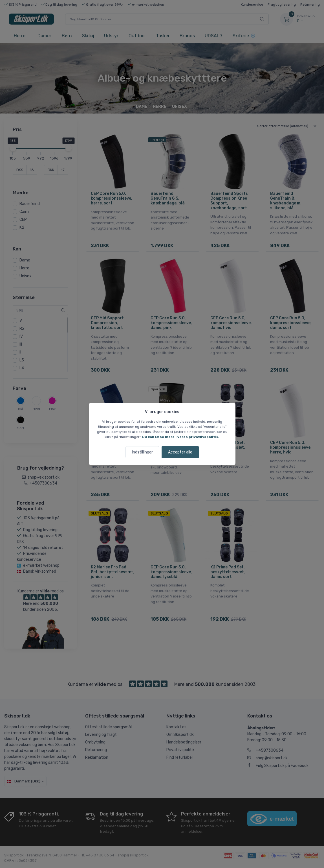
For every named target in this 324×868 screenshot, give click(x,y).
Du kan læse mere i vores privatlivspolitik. (181, 437)
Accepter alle (180, 452)
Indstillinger (142, 452)
